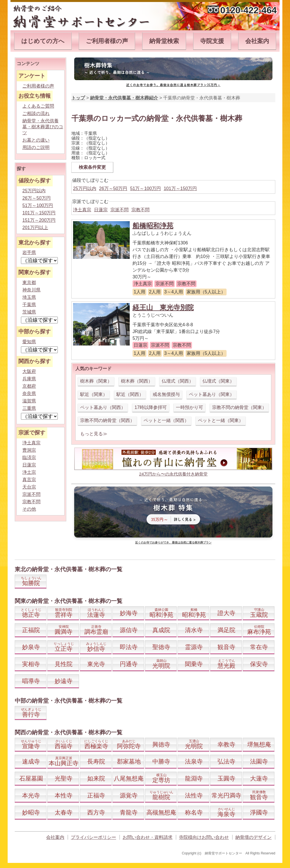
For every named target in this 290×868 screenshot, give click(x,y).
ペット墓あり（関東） (212, 394)
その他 (29, 509)
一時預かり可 (189, 407)
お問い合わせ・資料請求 (148, 837)
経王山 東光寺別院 (163, 307)
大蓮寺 (259, 778)
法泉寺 (194, 761)
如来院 (96, 778)
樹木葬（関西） (137, 381)
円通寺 (129, 664)
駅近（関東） (94, 394)
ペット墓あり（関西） (103, 407)
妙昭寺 (31, 812)
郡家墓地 (129, 761)
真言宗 (29, 480)
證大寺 (226, 613)
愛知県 (29, 342)
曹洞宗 (29, 450)
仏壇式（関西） (178, 381)
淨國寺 (259, 812)
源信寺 (129, 630)
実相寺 (31, 664)
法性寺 (194, 795)
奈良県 (29, 394)
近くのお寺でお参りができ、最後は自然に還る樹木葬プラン (173, 542)
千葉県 (29, 305)
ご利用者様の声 (107, 41)
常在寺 (259, 647)
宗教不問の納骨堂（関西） (107, 420)
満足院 (226, 630)
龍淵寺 (194, 778)
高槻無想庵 (161, 812)
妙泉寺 (31, 647)
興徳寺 (161, 744)
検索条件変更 (92, 167)
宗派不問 (120, 210)
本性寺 (64, 795)
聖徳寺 (161, 647)
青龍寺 (129, 812)
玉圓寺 (226, 778)
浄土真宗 (82, 210)
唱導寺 (31, 681)
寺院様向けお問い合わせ (204, 837)
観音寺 (226, 647)
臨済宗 (29, 458)
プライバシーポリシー (93, 837)
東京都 (29, 282)
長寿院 (96, 761)
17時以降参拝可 (151, 407)
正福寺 (96, 795)
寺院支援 (212, 41)
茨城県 (29, 312)
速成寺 (31, 761)
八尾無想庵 (129, 778)
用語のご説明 (36, 147)
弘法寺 (226, 761)
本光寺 (31, 795)
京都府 (29, 386)
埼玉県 (29, 297)
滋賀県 (29, 401)
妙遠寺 (64, 681)
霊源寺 (194, 647)
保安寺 (259, 664)
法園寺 (259, 761)
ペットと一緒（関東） (221, 420)
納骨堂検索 (164, 41)
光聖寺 (64, 778)
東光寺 (96, 664)
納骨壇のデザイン (253, 837)
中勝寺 (161, 761)
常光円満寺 (226, 795)
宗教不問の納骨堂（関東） (239, 407)
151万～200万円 (39, 220)
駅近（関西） (130, 394)
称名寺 (194, 812)
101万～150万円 (180, 188)
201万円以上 (35, 228)
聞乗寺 (194, 664)
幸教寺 (226, 744)
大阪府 (29, 371)
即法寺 (129, 647)
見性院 (64, 664)
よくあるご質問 (38, 106)
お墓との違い (36, 140)
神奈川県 (31, 290)
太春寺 (64, 812)
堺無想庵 (259, 744)
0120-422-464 (249, 10)
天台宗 (29, 487)
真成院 (161, 630)
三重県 (29, 408)
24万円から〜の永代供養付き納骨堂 (173, 474)
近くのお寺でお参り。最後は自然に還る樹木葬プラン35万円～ (173, 85)
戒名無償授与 (166, 394)
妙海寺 (129, 613)
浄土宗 (29, 472)
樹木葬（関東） (96, 381)
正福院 (31, 630)
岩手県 (29, 252)
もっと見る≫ (94, 434)
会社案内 (257, 41)
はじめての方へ (43, 41)
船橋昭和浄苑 (153, 226)
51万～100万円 (145, 188)
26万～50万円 (113, 188)
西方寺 (96, 812)
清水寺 (194, 630)
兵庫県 (29, 379)
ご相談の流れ (36, 113)
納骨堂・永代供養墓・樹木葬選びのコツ (43, 127)
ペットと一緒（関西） (166, 420)
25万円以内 (85, 188)
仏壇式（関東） (218, 381)
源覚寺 (129, 795)
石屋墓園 (31, 778)
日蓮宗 (101, 210)
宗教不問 (140, 210)
